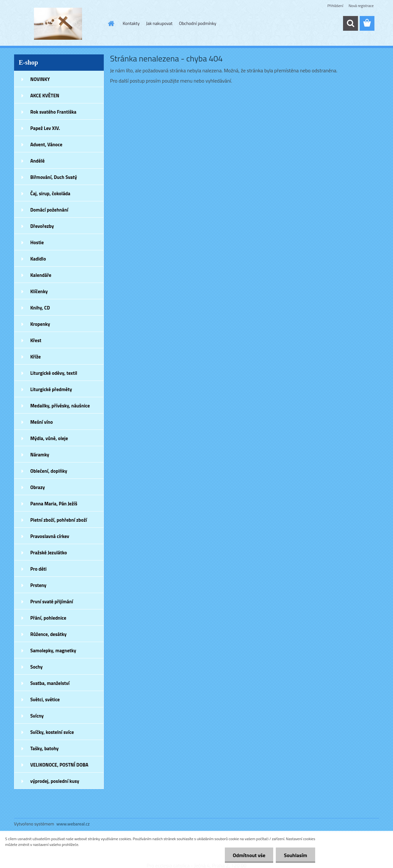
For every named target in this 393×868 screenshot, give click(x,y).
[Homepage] (111, 23)
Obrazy (38, 487)
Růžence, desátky (49, 634)
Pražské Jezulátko (49, 553)
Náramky (40, 455)
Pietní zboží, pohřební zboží (59, 520)
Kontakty (131, 23)
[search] (350, 23)
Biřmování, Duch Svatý (54, 177)
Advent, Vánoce (46, 145)
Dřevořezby (42, 226)
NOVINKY (40, 79)
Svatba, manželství (50, 683)
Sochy (37, 667)
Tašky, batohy (45, 748)
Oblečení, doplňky (49, 471)
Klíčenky (39, 291)
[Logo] (58, 24)
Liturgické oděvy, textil (54, 373)
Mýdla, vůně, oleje (49, 438)
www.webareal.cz (73, 824)
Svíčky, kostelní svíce (52, 732)
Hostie (37, 242)
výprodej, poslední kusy (55, 781)
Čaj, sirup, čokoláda (50, 193)
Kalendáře (41, 275)
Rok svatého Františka (53, 112)
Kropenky (40, 324)
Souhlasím (295, 855)
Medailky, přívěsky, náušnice (60, 406)
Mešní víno (42, 422)
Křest (36, 340)
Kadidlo (38, 259)
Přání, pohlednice (48, 618)
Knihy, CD (40, 308)
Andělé (38, 161)
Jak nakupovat (159, 23)
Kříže (36, 357)
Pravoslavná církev (50, 536)
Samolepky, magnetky (53, 651)
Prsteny (38, 585)
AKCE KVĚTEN (45, 96)
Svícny (37, 716)
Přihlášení (335, 6)
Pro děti (39, 569)
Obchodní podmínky (198, 23)
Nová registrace (361, 6)
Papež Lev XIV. (45, 128)
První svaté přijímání (52, 602)
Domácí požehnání (49, 210)
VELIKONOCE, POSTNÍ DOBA (59, 765)
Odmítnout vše (249, 855)
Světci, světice (45, 699)
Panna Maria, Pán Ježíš (54, 504)
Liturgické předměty (51, 389)
